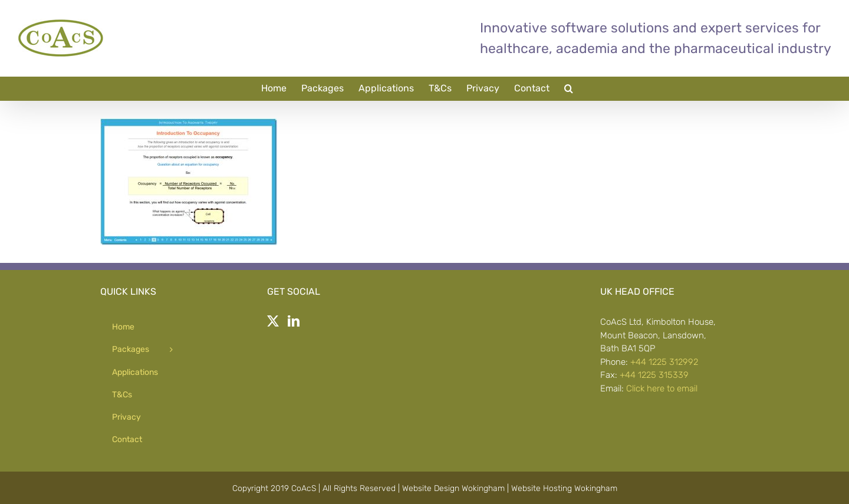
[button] (569, 88)
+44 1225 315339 (654, 375)
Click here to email (662, 388)
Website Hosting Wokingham (564, 488)
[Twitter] (273, 321)
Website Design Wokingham (453, 488)
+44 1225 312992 (664, 362)
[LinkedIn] (294, 321)
